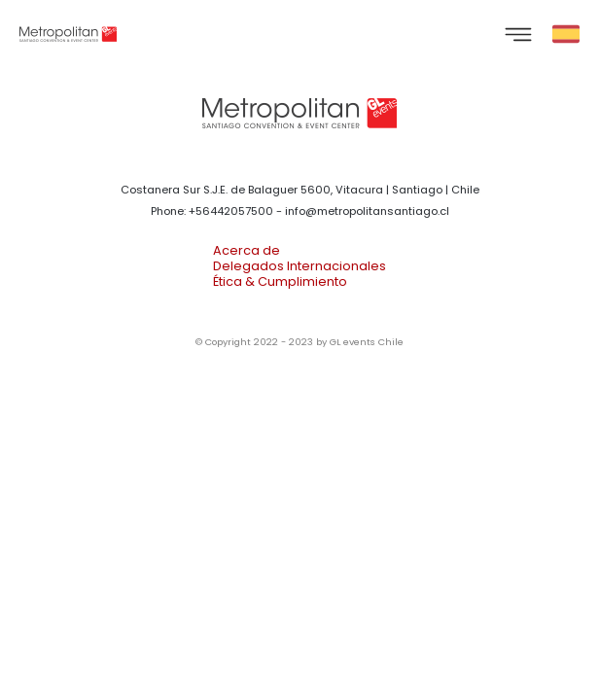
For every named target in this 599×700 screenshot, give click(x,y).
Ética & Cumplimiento (280, 281)
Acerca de (247, 250)
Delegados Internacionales (299, 266)
